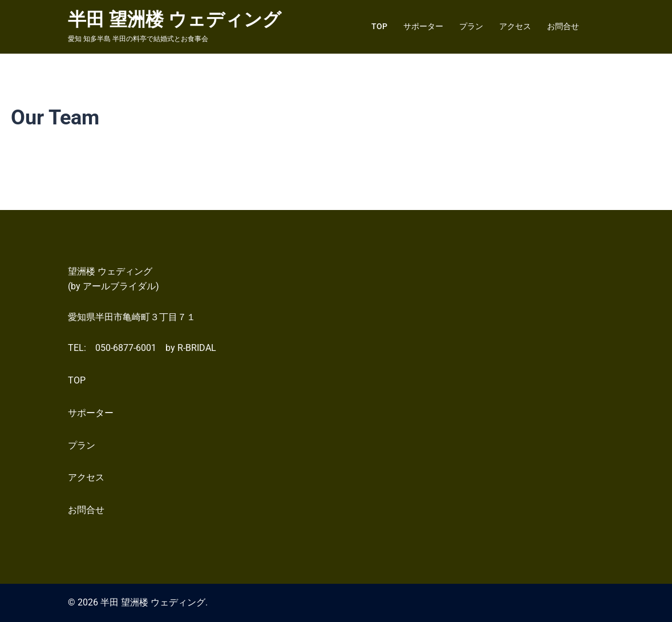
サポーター (423, 26)
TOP (379, 26)
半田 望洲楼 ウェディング (175, 19)
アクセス (515, 26)
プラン (471, 26)
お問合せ (563, 26)
